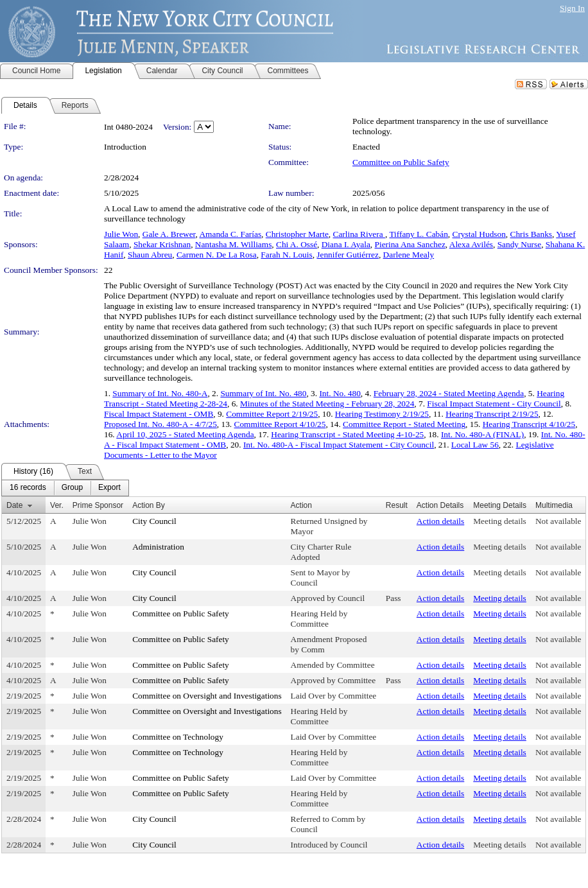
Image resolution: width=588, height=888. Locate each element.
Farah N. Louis (286, 255)
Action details (440, 521)
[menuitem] (28, 488)
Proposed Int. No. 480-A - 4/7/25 (160, 424)
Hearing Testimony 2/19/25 (382, 414)
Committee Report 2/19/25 (272, 414)
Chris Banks (532, 234)
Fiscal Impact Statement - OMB (159, 414)
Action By (149, 505)
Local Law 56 (475, 445)
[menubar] (65, 488)
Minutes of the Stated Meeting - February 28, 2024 (327, 404)
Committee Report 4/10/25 (280, 424)
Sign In (572, 8)
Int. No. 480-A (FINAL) (482, 434)
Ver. (57, 505)
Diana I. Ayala (346, 244)
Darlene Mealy (409, 255)
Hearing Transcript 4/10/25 (529, 424)
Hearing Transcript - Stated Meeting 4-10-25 (347, 434)
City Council (154, 521)
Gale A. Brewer (169, 234)
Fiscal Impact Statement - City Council (494, 404)
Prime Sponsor (98, 505)
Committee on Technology (178, 737)
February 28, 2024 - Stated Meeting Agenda (449, 393)
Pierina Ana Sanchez (410, 244)
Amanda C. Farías (230, 234)
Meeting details (500, 521)
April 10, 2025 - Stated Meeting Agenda (185, 434)
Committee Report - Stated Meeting (404, 424)
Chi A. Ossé (297, 244)
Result (397, 505)
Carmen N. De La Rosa (217, 255)
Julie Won (121, 234)
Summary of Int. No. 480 (263, 393)
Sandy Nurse (519, 244)
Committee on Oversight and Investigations (207, 696)
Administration (158, 547)
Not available (558, 521)
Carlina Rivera (359, 234)
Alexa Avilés (471, 244)
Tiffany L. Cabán (418, 234)
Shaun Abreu (150, 255)
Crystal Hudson (479, 234)
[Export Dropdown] (109, 488)
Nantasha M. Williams (234, 244)
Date (14, 505)
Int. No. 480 (340, 393)
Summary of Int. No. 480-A (160, 393)
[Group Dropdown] (72, 488)
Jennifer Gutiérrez (348, 255)
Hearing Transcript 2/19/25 (492, 414)
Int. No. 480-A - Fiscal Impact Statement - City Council (339, 445)
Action (301, 505)
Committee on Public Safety (401, 162)
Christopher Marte (297, 234)
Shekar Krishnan (162, 244)
